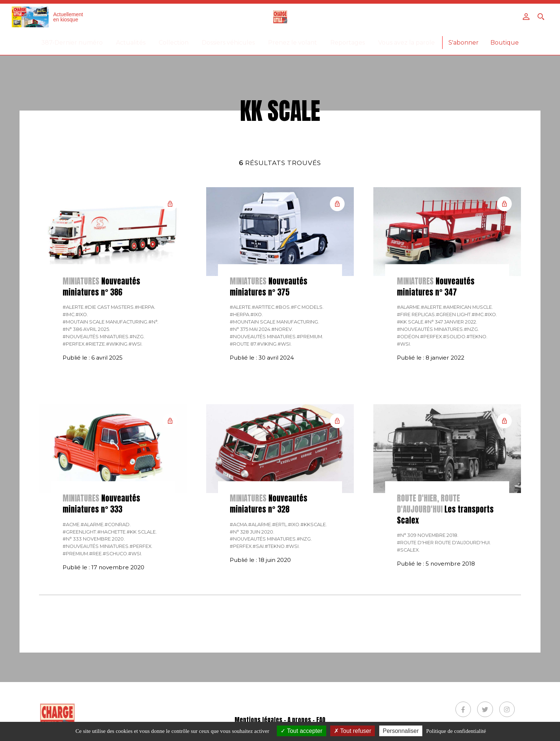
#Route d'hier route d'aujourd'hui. (444, 543)
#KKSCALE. (314, 525)
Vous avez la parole (406, 43)
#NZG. (137, 337)
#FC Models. (307, 307)
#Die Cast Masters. (110, 307)
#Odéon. (408, 337)
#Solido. (455, 337)
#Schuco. (115, 554)
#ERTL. (280, 525)
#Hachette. (112, 532)
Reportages (348, 43)
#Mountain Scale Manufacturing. (274, 322)
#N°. (153, 322)
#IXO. (82, 314)
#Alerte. (74, 307)
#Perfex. (74, 344)
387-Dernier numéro (72, 43)
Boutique (505, 43)
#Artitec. (264, 307)
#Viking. (267, 344)
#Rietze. (96, 344)
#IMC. (69, 314)
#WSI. (135, 344)
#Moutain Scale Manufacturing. (105, 322)
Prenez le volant (293, 43)
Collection (174, 43)
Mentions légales (258, 720)
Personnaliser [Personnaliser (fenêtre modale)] (401, 731)
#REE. (96, 554)
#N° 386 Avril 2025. (86, 329)
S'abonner (464, 43)
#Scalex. (408, 550)
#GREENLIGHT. (80, 532)
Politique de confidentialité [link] (456, 731)
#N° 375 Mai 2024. (251, 329)
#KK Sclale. (142, 532)
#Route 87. (243, 344)
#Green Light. (454, 314)
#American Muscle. (468, 307)
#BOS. (283, 307)
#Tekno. (477, 337)
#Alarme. (409, 307)
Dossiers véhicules (228, 43)
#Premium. (310, 337)
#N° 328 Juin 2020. (252, 532)
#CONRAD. (118, 525)
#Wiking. (117, 344)
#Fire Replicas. (416, 314)
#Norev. (282, 329)
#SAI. (259, 546)
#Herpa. (145, 307)
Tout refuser (353, 731)
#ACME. (72, 525)
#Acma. (239, 525)
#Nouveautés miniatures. (96, 337)
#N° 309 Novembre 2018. (428, 535)
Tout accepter (301, 731)
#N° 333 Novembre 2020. (94, 539)
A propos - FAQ (307, 720)
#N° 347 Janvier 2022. (451, 322)
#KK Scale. (411, 322)
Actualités (131, 43)
